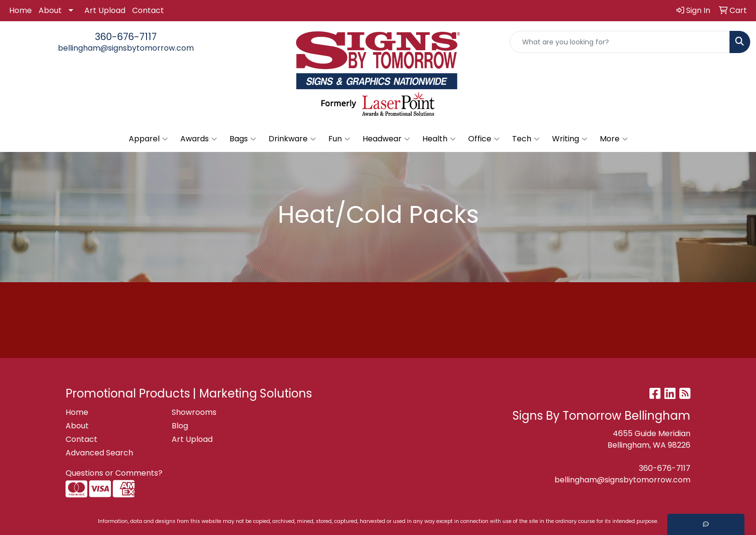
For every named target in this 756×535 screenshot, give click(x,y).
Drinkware (292, 139)
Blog (180, 426)
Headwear (386, 139)
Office (484, 139)
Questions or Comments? (114, 473)
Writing (570, 139)
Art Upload (105, 10)
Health (439, 139)
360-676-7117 (126, 37)
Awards (199, 139)
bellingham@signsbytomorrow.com (126, 48)
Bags (243, 139)
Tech (526, 139)
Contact (148, 10)
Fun (339, 139)
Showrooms (194, 412)
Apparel (148, 139)
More (614, 139)
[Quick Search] (620, 42)
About (50, 10)
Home (20, 10)
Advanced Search (99, 453)
